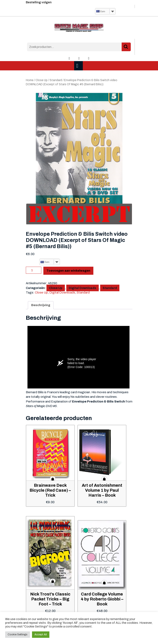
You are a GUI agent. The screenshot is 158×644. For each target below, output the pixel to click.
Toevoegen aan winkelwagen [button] (53, 478)
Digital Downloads (83, 288)
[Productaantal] (34, 270)
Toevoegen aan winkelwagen (68, 271)
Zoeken (126, 47)
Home (30, 80)
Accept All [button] (41, 635)
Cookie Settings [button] (18, 635)
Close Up (42, 80)
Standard (56, 80)
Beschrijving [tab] (41, 305)
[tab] (79, 66)
